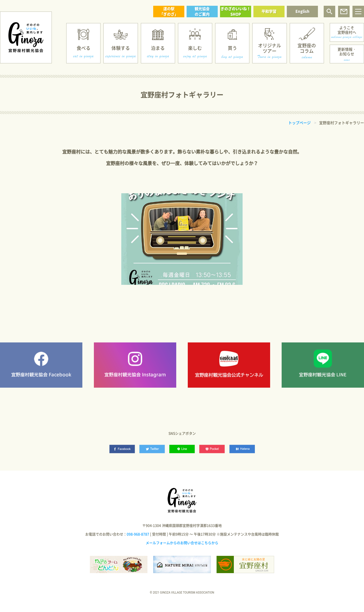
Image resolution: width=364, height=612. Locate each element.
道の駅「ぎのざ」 (169, 11)
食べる (84, 48)
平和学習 (269, 11)
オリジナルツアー (270, 48)
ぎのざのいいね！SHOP (236, 11)
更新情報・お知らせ (347, 51)
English (303, 11)
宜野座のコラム (307, 48)
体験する (121, 48)
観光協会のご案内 (202, 11)
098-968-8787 (138, 534)
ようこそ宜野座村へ (347, 30)
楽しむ (195, 48)
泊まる (158, 48)
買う (232, 48)
